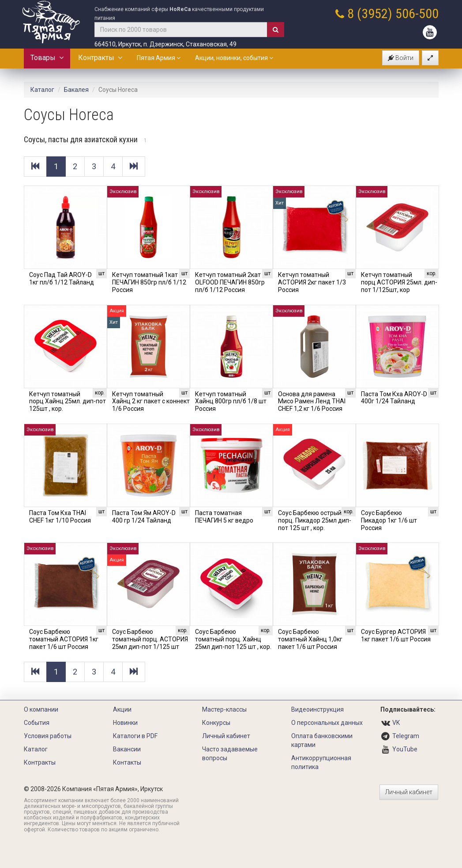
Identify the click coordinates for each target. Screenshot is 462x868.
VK (396, 723)
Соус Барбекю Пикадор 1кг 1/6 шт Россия (389, 520)
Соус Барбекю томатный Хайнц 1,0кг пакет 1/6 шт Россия (310, 639)
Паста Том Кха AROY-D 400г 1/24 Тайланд (394, 398)
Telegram (406, 736)
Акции (122, 709)
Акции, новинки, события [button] (234, 58)
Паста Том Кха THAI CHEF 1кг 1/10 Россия (60, 517)
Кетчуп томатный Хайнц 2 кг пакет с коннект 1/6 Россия (151, 402)
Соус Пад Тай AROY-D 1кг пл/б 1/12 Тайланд (62, 279)
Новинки (125, 723)
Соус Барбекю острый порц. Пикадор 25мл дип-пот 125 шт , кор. (315, 520)
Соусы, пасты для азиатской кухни (85, 139)
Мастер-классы (224, 709)
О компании (41, 709)
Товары (47, 58)
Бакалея (76, 90)
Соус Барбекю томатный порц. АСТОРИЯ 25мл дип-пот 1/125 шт (150, 639)
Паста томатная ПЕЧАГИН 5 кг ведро (224, 517)
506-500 (417, 13)
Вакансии (127, 749)
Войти (401, 58)
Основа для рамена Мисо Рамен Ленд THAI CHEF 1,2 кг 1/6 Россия (312, 402)
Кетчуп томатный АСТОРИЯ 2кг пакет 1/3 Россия (312, 282)
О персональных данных (327, 723)
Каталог (42, 90)
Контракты (100, 58)
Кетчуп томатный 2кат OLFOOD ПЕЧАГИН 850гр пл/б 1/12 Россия (230, 282)
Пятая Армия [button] (159, 58)
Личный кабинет (226, 736)
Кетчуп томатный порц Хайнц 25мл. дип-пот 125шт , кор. (68, 402)
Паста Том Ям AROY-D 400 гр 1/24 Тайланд (144, 517)
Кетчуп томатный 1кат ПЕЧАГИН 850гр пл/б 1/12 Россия (149, 282)
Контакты (127, 762)
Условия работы (48, 736)
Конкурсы (216, 723)
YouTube (405, 749)
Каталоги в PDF (135, 736)
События (37, 723)
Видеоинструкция (317, 709)
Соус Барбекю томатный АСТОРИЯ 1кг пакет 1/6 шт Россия (64, 639)
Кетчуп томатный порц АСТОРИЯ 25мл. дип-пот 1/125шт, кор (399, 282)
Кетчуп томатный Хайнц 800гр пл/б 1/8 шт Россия (231, 402)
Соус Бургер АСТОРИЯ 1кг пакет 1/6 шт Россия (396, 635)
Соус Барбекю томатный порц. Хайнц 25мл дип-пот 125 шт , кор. (233, 639)
